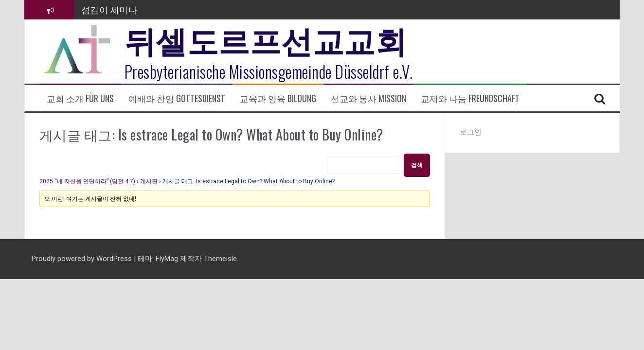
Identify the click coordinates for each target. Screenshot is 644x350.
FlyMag (167, 259)
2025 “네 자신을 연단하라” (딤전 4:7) (87, 181)
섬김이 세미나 (109, 9)
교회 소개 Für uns (80, 98)
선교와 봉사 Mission (368, 98)
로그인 (471, 132)
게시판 (149, 181)
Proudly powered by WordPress (83, 259)
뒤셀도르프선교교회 (266, 39)
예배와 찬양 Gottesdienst (177, 98)
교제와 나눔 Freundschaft (470, 98)
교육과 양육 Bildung (278, 98)
